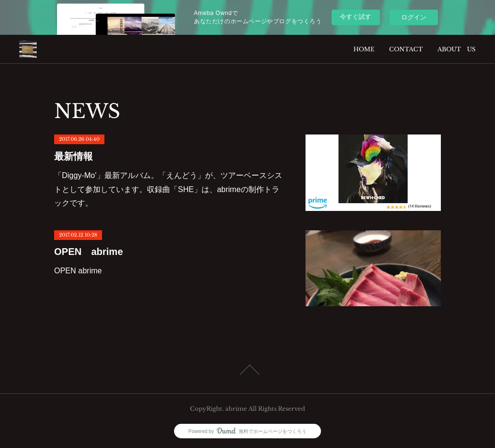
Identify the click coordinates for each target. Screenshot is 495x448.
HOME (364, 49)
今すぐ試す (356, 17)
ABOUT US (457, 49)
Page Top (247, 370)
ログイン (414, 17)
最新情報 (73, 156)
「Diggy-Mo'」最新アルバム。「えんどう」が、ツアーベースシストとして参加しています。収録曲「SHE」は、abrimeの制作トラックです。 (168, 189)
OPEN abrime (88, 252)
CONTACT (406, 49)
